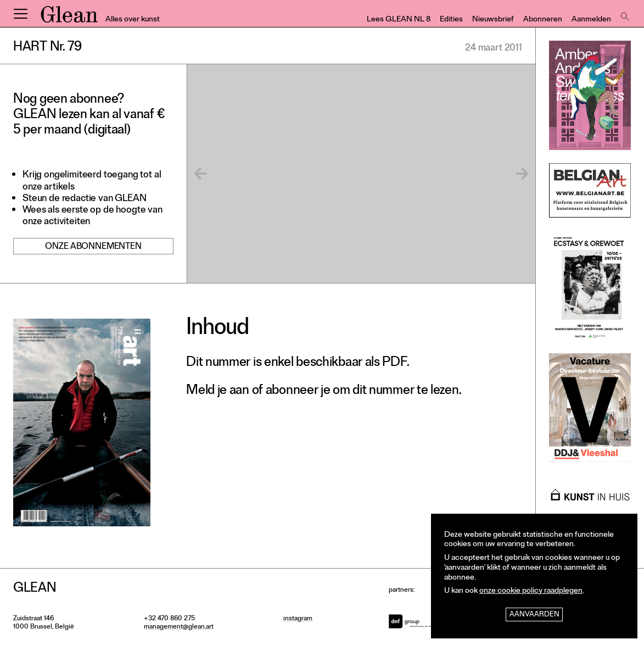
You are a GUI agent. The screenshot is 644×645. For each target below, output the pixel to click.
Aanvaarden (534, 615)
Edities (451, 20)
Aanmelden (591, 20)
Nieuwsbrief (493, 20)
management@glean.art (179, 627)
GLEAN (69, 18)
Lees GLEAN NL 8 (399, 20)
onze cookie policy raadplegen (531, 591)
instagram (298, 619)
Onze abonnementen (93, 247)
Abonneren (543, 20)
